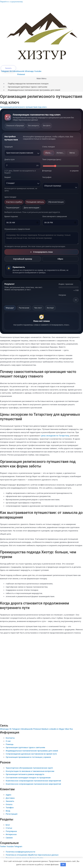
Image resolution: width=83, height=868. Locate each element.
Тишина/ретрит (13, 208)
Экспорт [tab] (50, 308)
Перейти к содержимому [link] (11, 2)
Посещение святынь (35, 202)
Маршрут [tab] (10, 308)
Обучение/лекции (56, 202)
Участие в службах (14, 202)
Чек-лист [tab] (38, 308)
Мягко (72, 153)
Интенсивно (61, 153)
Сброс (60, 259)
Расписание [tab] (24, 308)
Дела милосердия (31, 208)
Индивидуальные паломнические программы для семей (34, 90)
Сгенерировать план (42, 252)
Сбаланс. (49, 153)
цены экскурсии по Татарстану (55, 436)
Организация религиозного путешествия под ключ (23, 107)
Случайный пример (23, 259)
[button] (41, 78)
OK (63, 865)
